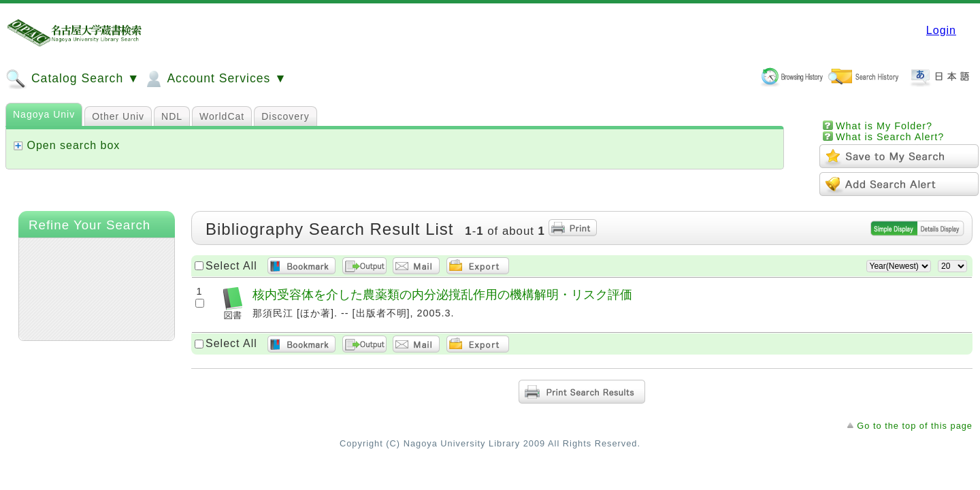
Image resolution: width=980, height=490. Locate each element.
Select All (231, 266)
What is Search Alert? (890, 137)
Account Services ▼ (215, 79)
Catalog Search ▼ (72, 79)
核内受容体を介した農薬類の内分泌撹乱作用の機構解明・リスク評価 (442, 294)
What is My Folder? (884, 126)
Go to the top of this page (915, 426)
